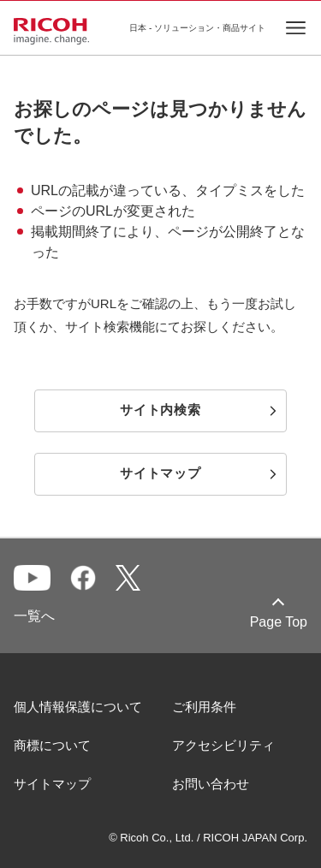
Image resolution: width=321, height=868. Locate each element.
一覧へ (34, 616)
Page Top (279, 622)
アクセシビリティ (223, 745)
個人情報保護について (78, 707)
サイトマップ (52, 784)
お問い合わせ (211, 784)
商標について (52, 745)
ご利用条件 (204, 707)
